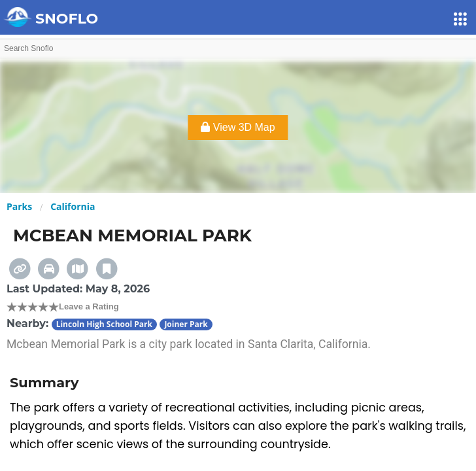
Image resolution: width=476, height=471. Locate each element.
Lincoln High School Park (104, 324)
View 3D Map (238, 127)
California (73, 206)
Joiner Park (186, 324)
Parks (19, 206)
